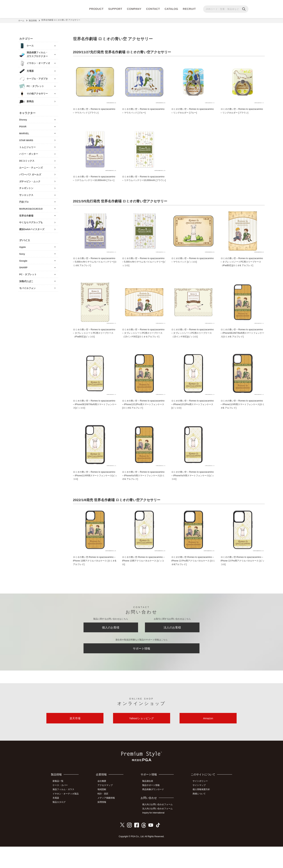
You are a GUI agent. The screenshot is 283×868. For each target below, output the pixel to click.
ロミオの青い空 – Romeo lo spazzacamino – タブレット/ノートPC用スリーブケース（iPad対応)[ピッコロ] (94, 345)
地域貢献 (104, 812)
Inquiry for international (155, 834)
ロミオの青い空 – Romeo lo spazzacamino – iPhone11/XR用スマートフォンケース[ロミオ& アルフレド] (242, 421)
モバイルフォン (27, 287)
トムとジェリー (27, 146)
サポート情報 (141, 669)
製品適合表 (149, 804)
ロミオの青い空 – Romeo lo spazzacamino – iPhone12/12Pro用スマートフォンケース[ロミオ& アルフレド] (144, 421)
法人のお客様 (172, 646)
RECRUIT (189, 9)
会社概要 (104, 804)
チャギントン (26, 187)
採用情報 (104, 824)
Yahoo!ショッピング (141, 740)
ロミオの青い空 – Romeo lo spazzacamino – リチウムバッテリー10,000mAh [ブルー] (92, 184)
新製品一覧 (59, 804)
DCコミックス (27, 160)
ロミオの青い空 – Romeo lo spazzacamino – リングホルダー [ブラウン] (242, 112)
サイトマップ (200, 808)
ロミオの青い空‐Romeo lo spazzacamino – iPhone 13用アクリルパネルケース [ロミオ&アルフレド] (95, 579)
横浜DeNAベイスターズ (32, 228)
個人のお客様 (111, 646)
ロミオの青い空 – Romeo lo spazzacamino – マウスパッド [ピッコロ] (193, 268)
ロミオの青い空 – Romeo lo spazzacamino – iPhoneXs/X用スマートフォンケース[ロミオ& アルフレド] (143, 493)
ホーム (21, 20)
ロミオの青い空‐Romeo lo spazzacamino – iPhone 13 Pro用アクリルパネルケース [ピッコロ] (242, 579)
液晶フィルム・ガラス (64, 812)
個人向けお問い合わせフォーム (159, 827)
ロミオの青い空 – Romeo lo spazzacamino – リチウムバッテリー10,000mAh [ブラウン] (142, 184)
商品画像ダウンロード (155, 812)
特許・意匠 (105, 816)
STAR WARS (26, 139)
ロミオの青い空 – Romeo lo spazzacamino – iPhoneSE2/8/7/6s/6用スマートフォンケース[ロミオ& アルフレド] (243, 345)
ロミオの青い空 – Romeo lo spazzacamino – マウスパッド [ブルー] (142, 110)
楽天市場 (75, 740)
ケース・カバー (61, 808)
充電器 (57, 820)
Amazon (208, 740)
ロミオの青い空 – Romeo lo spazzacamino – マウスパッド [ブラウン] (95, 110)
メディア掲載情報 (108, 820)
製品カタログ (60, 824)
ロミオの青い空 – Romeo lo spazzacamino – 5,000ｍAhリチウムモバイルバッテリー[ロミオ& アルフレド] (94, 270)
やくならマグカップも (31, 221)
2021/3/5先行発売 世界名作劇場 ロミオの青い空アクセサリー (123, 209)
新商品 (30, 100)
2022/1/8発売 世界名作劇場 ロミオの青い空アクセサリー (119, 518)
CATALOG (171, 9)
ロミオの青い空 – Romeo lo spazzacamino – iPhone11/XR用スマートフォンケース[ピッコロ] (95, 493)
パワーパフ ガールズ (30, 173)
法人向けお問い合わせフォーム (159, 830)
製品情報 (33, 20)
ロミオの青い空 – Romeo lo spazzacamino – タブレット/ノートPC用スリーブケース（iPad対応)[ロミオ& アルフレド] (243, 272)
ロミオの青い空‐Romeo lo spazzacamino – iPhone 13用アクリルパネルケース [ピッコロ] (144, 579)
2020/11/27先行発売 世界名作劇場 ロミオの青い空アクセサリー (125, 51)
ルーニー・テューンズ (31, 167)
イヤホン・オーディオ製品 (67, 816)
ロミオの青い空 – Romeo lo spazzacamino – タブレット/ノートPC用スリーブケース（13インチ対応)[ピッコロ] (193, 347)
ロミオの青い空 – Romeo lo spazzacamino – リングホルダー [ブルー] (193, 110)
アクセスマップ (107, 808)
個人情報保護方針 (202, 812)
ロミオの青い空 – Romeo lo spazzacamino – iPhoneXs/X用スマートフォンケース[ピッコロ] (192, 493)
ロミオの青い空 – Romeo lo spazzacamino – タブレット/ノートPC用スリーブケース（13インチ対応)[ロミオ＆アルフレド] (144, 347)
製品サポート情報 (152, 808)
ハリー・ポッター (29, 153)
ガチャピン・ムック (30, 180)
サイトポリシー (201, 804)
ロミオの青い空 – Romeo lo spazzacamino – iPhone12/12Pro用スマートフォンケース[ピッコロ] (193, 421)
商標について (200, 816)
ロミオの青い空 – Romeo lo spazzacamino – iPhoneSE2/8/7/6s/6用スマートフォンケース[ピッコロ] (95, 421)
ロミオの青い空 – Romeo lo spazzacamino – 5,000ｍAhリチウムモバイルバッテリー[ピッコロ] (144, 270)
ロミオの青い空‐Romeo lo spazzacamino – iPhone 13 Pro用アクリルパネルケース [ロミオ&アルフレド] (193, 579)
